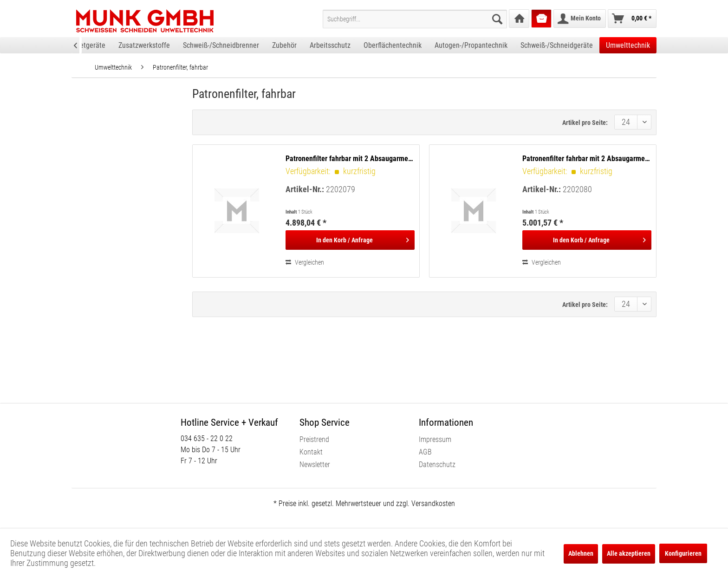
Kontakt (311, 452)
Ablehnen (581, 553)
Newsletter (315, 464)
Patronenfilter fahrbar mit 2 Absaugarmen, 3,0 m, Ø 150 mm (350, 159)
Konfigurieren (683, 553)
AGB (425, 452)
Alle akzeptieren (629, 553)
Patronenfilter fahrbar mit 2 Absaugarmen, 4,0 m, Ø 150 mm (587, 159)
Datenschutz (437, 464)
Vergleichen (305, 262)
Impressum (435, 439)
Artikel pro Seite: (585, 123)
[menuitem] (415, 19)
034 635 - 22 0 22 (207, 438)
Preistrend (314, 439)
